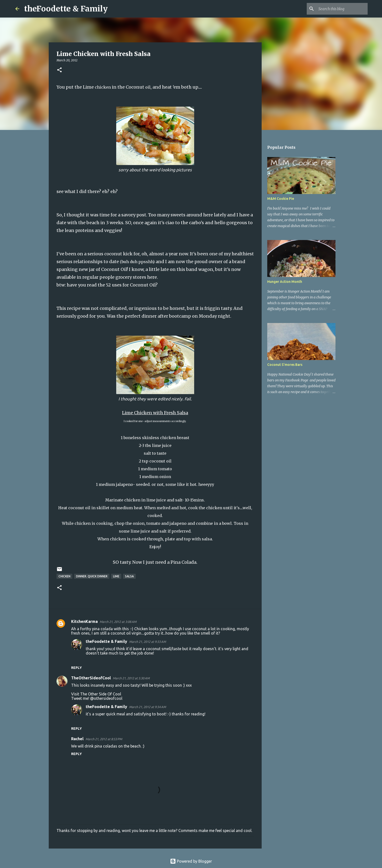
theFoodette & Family (66, 9)
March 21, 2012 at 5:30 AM (131, 678)
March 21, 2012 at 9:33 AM (148, 642)
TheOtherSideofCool (91, 678)
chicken (64, 576)
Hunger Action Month (285, 282)
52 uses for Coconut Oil (131, 285)
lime (116, 576)
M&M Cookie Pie (281, 199)
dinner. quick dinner (92, 576)
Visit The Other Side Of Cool (96, 694)
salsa (129, 576)
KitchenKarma (84, 621)
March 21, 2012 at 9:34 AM (148, 707)
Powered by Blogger (191, 861)
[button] (59, 70)
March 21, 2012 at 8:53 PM (104, 739)
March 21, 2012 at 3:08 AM (118, 622)
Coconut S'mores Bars (285, 365)
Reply (76, 668)
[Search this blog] (342, 9)
